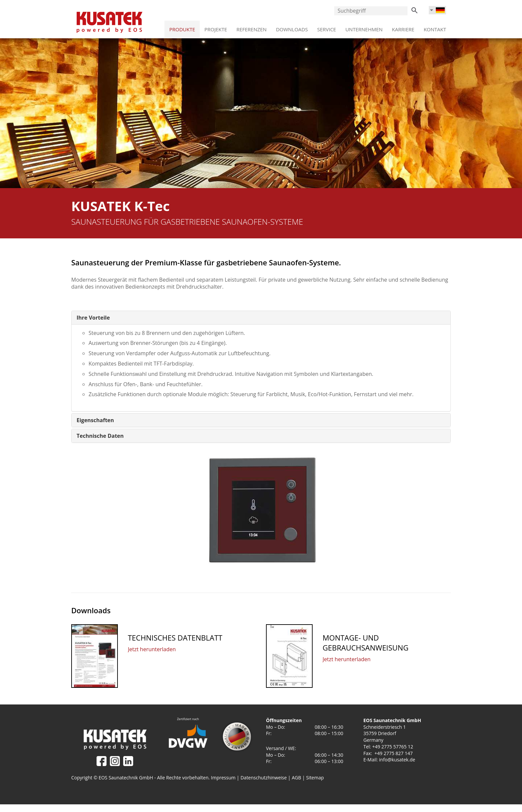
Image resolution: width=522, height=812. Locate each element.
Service (327, 27)
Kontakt (435, 27)
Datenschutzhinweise (263, 778)
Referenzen (252, 27)
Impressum (223, 778)
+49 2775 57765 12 (393, 747)
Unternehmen (364, 27)
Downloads (292, 27)
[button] (93, 318)
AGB (297, 778)
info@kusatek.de (397, 760)
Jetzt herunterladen (152, 649)
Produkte (182, 27)
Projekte (216, 27)
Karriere (403, 27)
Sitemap (315, 778)
